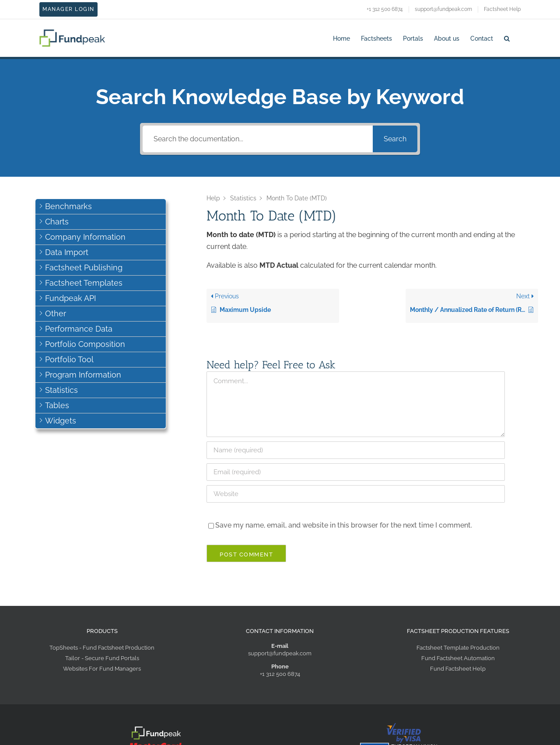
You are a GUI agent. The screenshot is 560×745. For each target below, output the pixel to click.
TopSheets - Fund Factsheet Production (102, 648)
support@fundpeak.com (280, 653)
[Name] (356, 450)
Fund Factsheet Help (458, 669)
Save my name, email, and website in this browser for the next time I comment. (344, 525)
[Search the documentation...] (258, 139)
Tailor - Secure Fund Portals (102, 658)
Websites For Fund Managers (102, 669)
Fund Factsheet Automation (458, 658)
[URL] (356, 494)
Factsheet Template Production (458, 648)
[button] (507, 38)
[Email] (356, 472)
